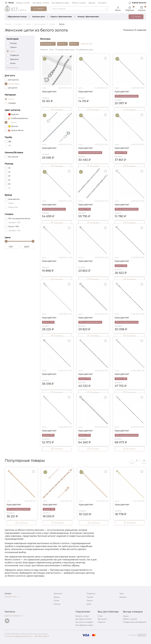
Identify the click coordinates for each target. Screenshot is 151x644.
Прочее (90, 597)
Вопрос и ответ (23, 3)
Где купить (102, 619)
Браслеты (58, 594)
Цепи (89, 604)
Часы (122, 594)
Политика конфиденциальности (19, 636)
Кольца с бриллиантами (88, 17)
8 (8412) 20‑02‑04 (139, 3)
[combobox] (79, 9)
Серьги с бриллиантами (61, 17)
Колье (56, 601)
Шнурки (123, 597)
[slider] (6, 241)
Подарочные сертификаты (135, 622)
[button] (144, 460)
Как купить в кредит (84, 622)
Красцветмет (49, 92)
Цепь (44, 88)
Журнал (92, 3)
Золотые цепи (39, 17)
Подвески (91, 594)
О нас (100, 616)
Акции (126, 616)
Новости (101, 622)
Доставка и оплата (41, 3)
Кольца (57, 604)
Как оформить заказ (60, 3)
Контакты (102, 3)
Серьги (90, 601)
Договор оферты (42, 636)
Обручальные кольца (17, 17)
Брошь (57, 597)
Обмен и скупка (79, 3)
